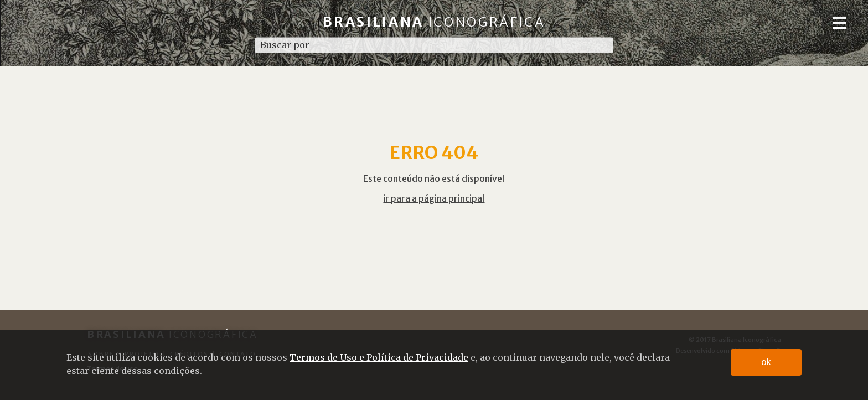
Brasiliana (434, 22)
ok (766, 362)
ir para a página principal (434, 198)
